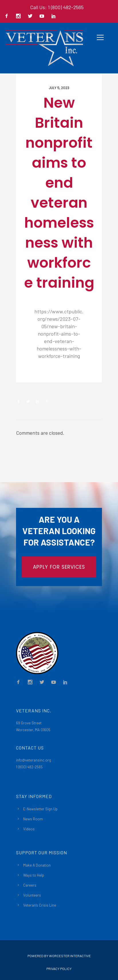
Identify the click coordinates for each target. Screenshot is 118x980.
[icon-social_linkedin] (54, 16)
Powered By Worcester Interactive (59, 956)
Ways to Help (34, 875)
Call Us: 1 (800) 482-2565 (57, 7)
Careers (30, 885)
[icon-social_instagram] (20, 16)
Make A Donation (37, 865)
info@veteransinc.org (34, 760)
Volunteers (32, 895)
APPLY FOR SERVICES (59, 567)
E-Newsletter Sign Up (40, 809)
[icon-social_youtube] (43, 16)
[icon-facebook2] (8, 16)
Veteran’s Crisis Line (40, 905)
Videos (29, 829)
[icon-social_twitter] (32, 16)
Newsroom (36, 373)
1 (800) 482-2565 (29, 767)
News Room (33, 819)
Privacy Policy (59, 969)
